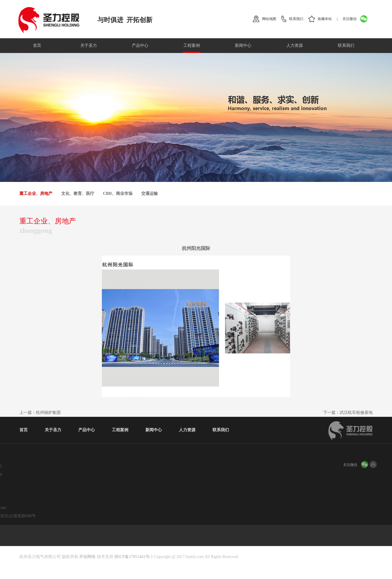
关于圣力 (89, 45)
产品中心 (140, 45)
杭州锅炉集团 (48, 413)
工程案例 (192, 45)
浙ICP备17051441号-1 (133, 565)
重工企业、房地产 (36, 194)
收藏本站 (328, 19)
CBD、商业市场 (118, 194)
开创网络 (87, 565)
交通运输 (150, 194)
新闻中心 (243, 45)
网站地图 (272, 19)
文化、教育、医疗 (78, 194)
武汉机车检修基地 (356, 413)
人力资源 (295, 45)
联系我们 (299, 19)
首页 (37, 45)
